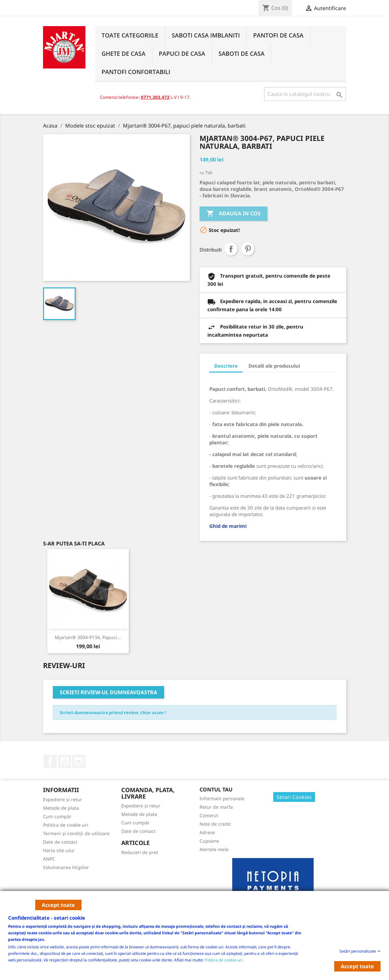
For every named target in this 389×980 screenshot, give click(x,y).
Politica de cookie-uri (224, 960)
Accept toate (58, 905)
